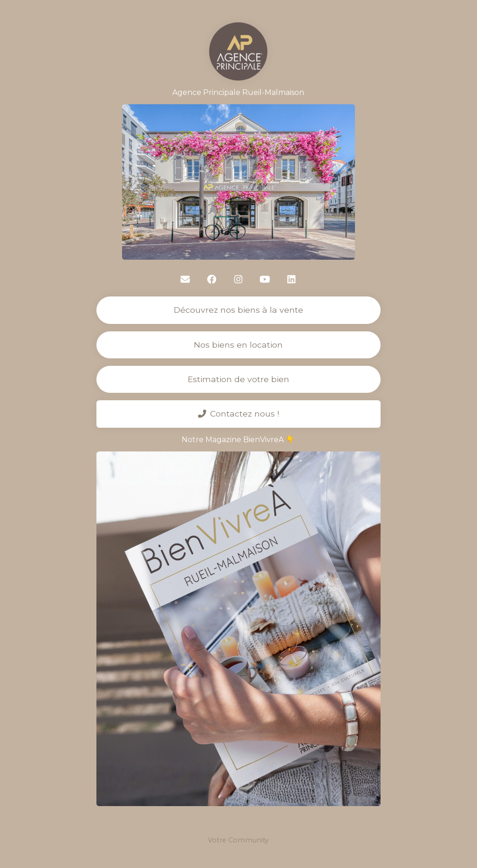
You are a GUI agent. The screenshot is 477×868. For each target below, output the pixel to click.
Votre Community (238, 840)
